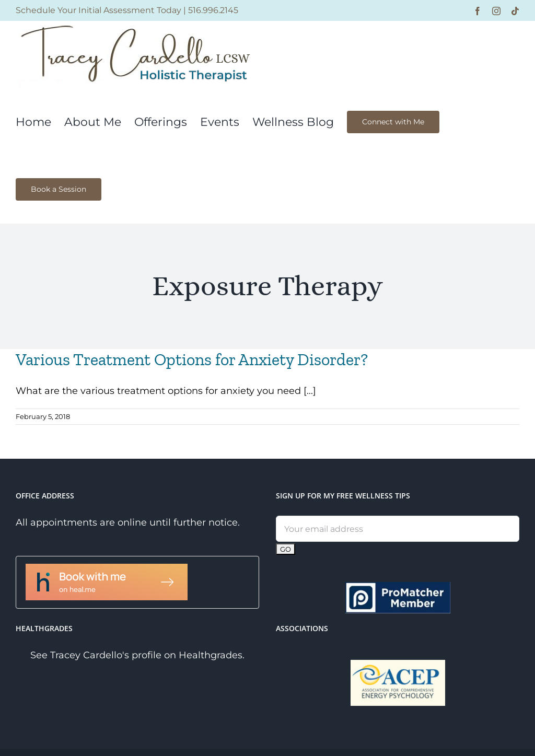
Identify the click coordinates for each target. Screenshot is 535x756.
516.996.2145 (213, 10)
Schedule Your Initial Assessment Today (98, 10)
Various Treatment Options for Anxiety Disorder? (192, 359)
